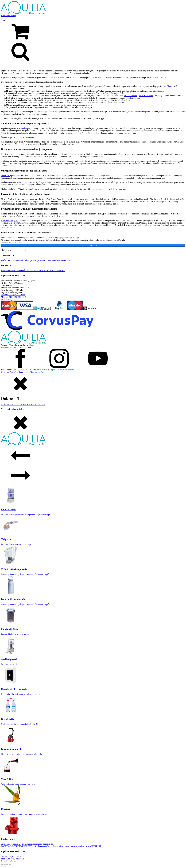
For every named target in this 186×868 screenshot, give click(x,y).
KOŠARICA (26, 271)
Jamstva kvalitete (48, 260)
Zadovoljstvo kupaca (32, 260)
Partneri (20, 260)
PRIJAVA (61, 271)
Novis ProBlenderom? (28, 137)
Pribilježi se (93, 245)
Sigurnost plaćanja (38, 372)
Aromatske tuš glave (10, 220)
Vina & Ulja (35, 846)
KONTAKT (67, 260)
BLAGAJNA (37, 271)
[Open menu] (2, 19)
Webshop (5, 16)
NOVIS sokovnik (146, 96)
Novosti (58, 260)
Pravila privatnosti (22, 372)
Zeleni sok (5, 176)
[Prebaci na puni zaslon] (5, 864)
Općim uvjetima (18, 250)
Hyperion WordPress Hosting (62, 370)
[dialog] (93, 392)
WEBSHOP (6, 271)
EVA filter (167, 86)
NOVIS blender (131, 96)
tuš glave (30, 114)
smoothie (23, 128)
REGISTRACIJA (49, 271)
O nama (14, 260)
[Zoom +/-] (2, 864)
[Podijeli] (7, 864)
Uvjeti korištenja (8, 372)
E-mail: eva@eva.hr (9, 861)
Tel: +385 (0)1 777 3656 (11, 856)
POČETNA (6, 260)
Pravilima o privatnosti (36, 250)
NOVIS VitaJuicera (27, 182)
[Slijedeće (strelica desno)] (5, 866)
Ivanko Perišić (41, 370)
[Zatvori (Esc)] (10, 864)
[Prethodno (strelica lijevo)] (2, 866)
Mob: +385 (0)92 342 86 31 (13, 859)
